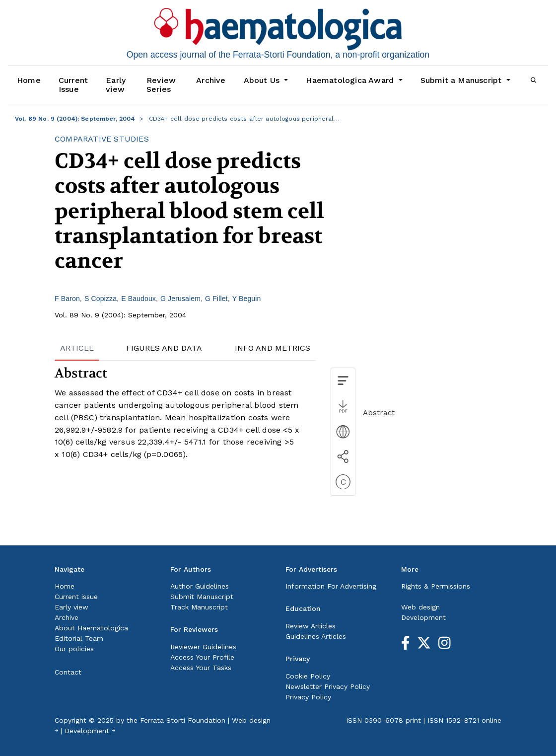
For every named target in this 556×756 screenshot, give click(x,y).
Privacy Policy (308, 697)
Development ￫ (90, 731)
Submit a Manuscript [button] (462, 80)
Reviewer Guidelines (203, 647)
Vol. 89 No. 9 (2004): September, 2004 (75, 119)
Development (423, 617)
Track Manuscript (199, 607)
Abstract (379, 413)
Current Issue (73, 85)
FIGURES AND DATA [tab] (164, 348)
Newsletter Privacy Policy (328, 686)
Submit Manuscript (202, 597)
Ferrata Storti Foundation (183, 720)
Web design (420, 607)
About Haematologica (91, 628)
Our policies (74, 649)
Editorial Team (79, 638)
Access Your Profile (202, 657)
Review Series (161, 85)
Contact (68, 672)
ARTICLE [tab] (77, 348)
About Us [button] (263, 80)
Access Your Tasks (201, 668)
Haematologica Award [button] (351, 80)
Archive (211, 80)
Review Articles (311, 626)
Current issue (76, 597)
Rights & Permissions (436, 586)
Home (29, 80)
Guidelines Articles (316, 636)
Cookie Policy (308, 676)
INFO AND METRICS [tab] (273, 348)
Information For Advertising (331, 586)
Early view (116, 85)
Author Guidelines (200, 586)
